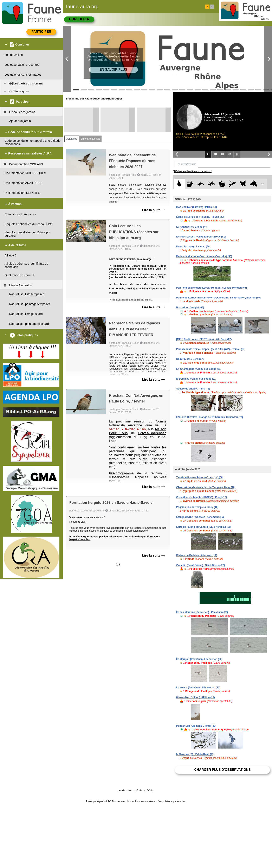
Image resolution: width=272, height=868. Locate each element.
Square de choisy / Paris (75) (193, 389)
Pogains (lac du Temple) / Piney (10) (197, 507)
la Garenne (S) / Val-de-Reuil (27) (195, 754)
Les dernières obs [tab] (186, 164)
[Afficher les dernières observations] (193, 171)
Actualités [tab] (72, 139)
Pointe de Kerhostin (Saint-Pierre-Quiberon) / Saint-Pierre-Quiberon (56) (218, 298)
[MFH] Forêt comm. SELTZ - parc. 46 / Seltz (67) (204, 339)
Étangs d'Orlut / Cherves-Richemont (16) (200, 517)
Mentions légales (126, 790)
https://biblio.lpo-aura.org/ (136, 259)
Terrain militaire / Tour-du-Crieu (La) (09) (200, 477)
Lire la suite (153, 210)
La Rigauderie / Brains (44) (192, 227)
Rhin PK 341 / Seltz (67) (190, 359)
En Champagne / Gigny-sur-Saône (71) (199, 369)
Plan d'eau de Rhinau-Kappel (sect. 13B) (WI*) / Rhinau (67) (211, 349)
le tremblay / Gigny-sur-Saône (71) (196, 379)
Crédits (150, 790)
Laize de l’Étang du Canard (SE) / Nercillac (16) (204, 527)
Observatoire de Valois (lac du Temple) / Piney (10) (206, 487)
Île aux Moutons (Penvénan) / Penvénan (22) (202, 612)
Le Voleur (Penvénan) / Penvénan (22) (198, 688)
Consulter (79, 19)
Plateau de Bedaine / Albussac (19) (197, 555)
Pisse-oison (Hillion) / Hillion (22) (196, 697)
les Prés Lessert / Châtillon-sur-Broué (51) (201, 237)
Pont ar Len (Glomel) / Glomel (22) (196, 726)
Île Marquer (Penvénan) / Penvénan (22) (199, 659)
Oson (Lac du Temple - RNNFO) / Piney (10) (202, 497)
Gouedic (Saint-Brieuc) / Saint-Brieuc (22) (200, 565)
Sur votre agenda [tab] (90, 139)
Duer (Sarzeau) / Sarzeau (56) (193, 247)
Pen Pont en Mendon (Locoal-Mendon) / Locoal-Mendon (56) (212, 288)
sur (118, 259)
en (212, 7)
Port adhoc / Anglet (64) (190, 308)
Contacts (140, 790)
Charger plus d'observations (222, 770)
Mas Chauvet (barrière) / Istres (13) (197, 207)
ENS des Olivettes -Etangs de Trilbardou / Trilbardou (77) (210, 417)
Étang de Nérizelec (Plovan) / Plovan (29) (200, 217)
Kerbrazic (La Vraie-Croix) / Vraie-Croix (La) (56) (204, 256)
